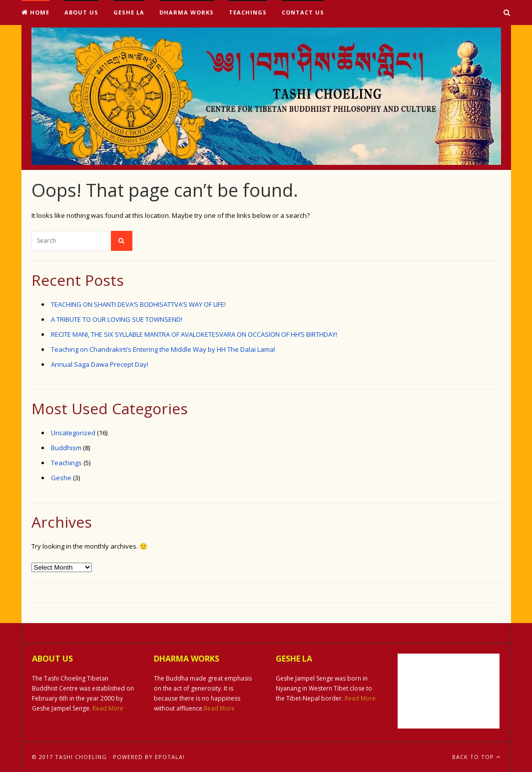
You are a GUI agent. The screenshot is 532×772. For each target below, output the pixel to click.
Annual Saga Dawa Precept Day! (100, 364)
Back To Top (476, 757)
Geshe (61, 478)
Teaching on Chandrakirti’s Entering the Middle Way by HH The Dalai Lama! (163, 349)
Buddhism (66, 448)
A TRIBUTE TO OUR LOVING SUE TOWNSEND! (117, 319)
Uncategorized (73, 433)
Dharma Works (187, 12)
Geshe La (129, 12)
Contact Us (303, 12)
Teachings (248, 12)
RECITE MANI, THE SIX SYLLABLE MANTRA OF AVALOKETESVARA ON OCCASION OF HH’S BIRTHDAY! (194, 334)
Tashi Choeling (81, 757)
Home (35, 12)
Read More (108, 708)
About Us (81, 12)
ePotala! (170, 757)
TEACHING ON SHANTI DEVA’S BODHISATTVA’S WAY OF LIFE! (138, 304)
